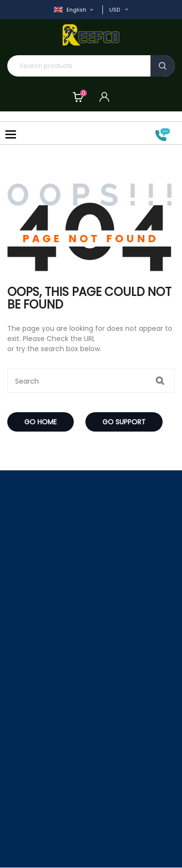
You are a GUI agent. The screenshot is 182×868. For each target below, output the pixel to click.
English (71, 10)
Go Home (41, 422)
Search (163, 66)
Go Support (124, 422)
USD (115, 10)
